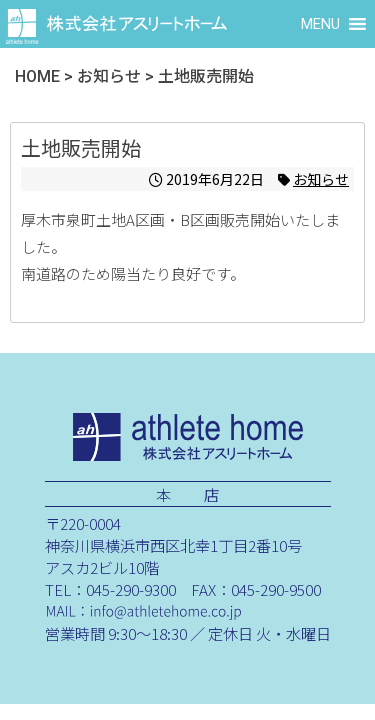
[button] (320, 24)
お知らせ (321, 179)
